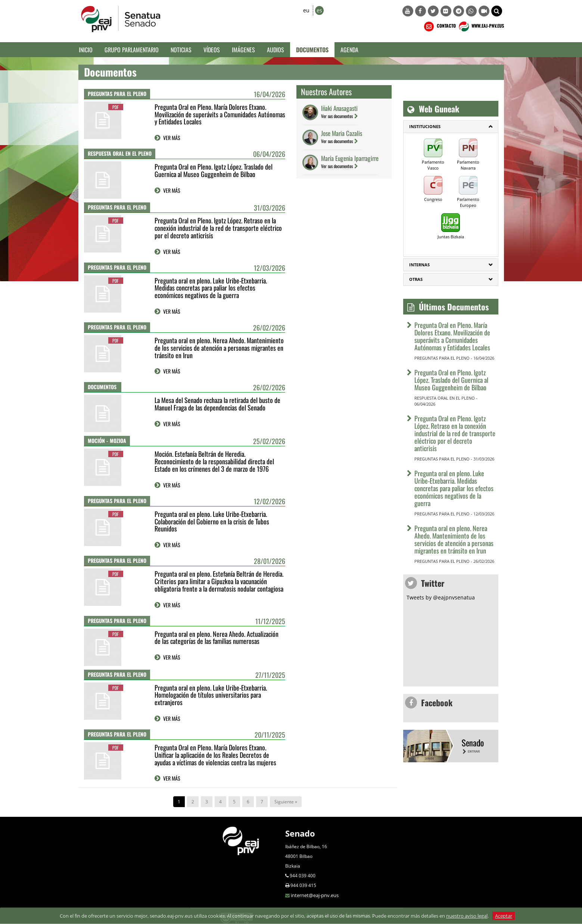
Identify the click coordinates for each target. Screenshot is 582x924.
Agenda (349, 50)
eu (306, 10)
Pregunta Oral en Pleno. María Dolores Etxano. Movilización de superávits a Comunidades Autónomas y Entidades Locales (220, 114)
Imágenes (243, 50)
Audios (276, 50)
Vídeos (212, 50)
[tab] (451, 127)
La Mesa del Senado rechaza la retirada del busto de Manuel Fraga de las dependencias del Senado (217, 404)
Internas (419, 265)
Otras (416, 279)
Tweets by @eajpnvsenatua (441, 597)
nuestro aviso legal (467, 916)
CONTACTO (439, 27)
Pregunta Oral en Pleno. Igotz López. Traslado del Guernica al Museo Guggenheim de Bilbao (214, 170)
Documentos (312, 50)
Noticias (181, 50)
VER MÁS (172, 138)
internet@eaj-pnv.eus (315, 895)
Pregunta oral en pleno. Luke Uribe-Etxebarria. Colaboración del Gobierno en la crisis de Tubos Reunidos (212, 521)
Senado (300, 833)
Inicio (86, 50)
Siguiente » (286, 802)
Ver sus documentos (337, 116)
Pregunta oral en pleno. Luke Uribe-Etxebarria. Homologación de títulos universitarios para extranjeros (211, 695)
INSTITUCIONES (425, 126)
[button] (497, 11)
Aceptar (504, 916)
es (319, 10)
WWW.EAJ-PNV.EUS (481, 27)
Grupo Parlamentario (132, 50)
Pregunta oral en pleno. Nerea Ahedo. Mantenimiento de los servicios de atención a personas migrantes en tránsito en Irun (219, 348)
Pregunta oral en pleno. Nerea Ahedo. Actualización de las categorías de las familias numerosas (217, 638)
